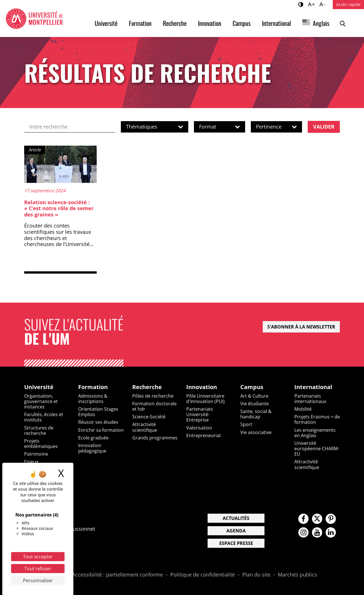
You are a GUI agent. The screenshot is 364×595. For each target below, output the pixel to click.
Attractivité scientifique (145, 427)
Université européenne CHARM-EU (317, 449)
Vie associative (256, 432)
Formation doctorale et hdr (154, 406)
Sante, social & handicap (256, 414)
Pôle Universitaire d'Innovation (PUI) (205, 399)
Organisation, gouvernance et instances (41, 401)
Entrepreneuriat (204, 435)
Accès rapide (348, 4)
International (276, 23)
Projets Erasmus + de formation (317, 419)
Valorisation (199, 428)
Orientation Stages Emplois (98, 412)
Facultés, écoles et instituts (44, 417)
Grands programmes (155, 438)
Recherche (175, 23)
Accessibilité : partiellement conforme (118, 575)
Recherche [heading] (147, 387)
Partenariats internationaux (310, 399)
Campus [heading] (252, 387)
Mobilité (303, 409)
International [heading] (313, 387)
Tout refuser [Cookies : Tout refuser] (38, 569)
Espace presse (236, 543)
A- (323, 4)
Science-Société (149, 417)
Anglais (321, 23)
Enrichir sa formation (101, 430)
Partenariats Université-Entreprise (200, 414)
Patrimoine (36, 454)
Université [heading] (39, 387)
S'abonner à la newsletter (301, 327)
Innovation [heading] (202, 387)
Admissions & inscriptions (93, 399)
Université (106, 23)
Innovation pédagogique (92, 448)
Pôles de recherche (153, 396)
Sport (246, 424)
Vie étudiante (255, 404)
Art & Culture (254, 396)
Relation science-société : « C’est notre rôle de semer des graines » (59, 208)
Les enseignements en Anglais (315, 433)
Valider (324, 127)
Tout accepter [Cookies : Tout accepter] (38, 557)
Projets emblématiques (41, 444)
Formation (140, 23)
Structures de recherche (39, 430)
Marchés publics (297, 575)
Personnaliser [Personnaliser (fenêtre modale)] (38, 580)
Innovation (210, 23)
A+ (312, 4)
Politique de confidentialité (203, 575)
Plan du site (256, 575)
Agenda (236, 531)
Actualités (236, 518)
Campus (242, 23)
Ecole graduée (93, 438)
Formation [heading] (93, 387)
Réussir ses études (98, 422)
